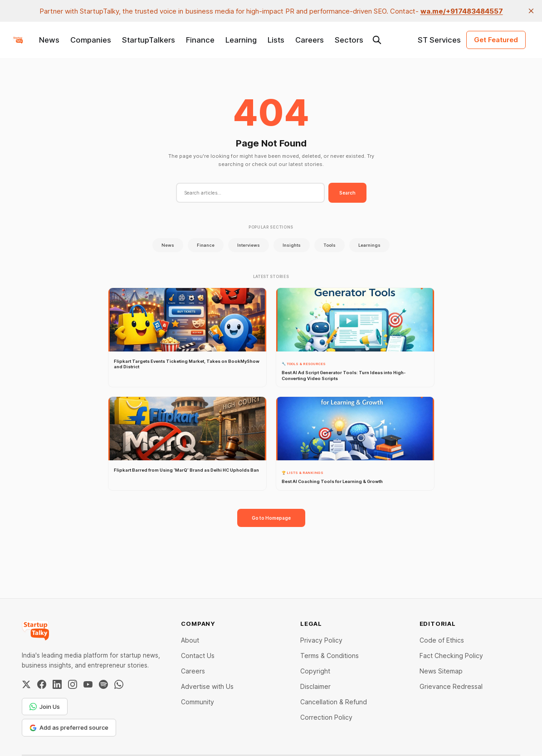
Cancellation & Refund (334, 702)
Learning (241, 40)
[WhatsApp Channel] (119, 684)
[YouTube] (88, 684)
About (190, 640)
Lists (276, 40)
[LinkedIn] (57, 684)
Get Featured (496, 40)
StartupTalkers (149, 40)
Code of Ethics (442, 640)
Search (347, 193)
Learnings (369, 245)
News (49, 40)
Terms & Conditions (330, 656)
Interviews (249, 245)
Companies (91, 40)
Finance (200, 40)
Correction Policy (326, 717)
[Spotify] (103, 684)
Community (198, 702)
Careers (310, 40)
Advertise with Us (207, 686)
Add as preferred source (69, 727)
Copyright (315, 671)
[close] (531, 11)
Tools (330, 245)
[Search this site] (377, 40)
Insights (292, 245)
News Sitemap (441, 671)
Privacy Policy (321, 640)
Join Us (45, 707)
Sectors (349, 40)
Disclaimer (315, 686)
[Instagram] (73, 684)
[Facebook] (42, 684)
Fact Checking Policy (451, 656)
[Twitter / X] (26, 684)
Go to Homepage (271, 518)
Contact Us (198, 656)
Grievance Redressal (451, 686)
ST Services (439, 40)
